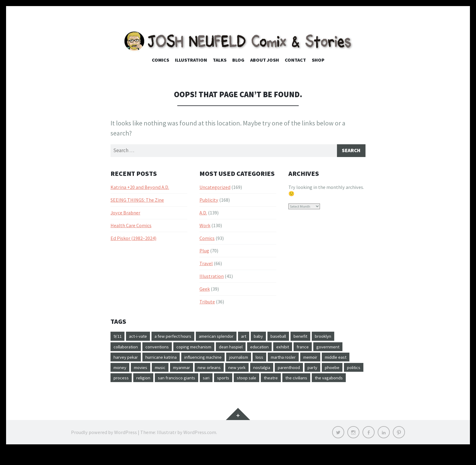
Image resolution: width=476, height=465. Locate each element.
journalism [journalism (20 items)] (287, 359)
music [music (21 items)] (221, 370)
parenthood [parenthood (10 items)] (126, 381)
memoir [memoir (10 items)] (122, 370)
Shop (318, 60)
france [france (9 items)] (322, 348)
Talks (220, 60)
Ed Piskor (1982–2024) (133, 239)
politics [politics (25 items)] (197, 381)
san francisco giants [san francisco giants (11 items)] (281, 381)
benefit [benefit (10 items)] (319, 337)
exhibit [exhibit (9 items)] (301, 348)
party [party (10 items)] (152, 381)
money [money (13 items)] (178, 370)
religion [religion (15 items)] (244, 381)
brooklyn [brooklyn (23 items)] (343, 337)
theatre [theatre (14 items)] (151, 392)
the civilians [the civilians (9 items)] (179, 392)
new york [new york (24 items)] (306, 370)
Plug (204, 252)
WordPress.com (200, 447)
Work (205, 226)
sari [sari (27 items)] (313, 381)
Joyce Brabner (125, 214)
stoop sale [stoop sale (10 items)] (124, 392)
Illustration (191, 60)
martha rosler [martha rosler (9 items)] (336, 359)
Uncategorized (215, 188)
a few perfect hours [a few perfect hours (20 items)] (179, 337)
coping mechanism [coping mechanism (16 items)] (203, 348)
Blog (238, 60)
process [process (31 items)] (220, 381)
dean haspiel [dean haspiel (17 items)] (244, 348)
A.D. (203, 214)
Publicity (209, 201)
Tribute (207, 303)
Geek (205, 290)
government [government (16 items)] (127, 359)
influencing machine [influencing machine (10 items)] (247, 359)
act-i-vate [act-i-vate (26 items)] (141, 337)
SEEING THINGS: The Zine (137, 201)
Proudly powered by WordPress (104, 447)
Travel (206, 264)
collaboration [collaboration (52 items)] (128, 348)
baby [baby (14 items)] (273, 337)
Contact (295, 60)
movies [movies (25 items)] (200, 370)
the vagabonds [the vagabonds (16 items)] (215, 392)
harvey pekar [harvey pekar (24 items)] (161, 359)
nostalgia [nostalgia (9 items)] (333, 370)
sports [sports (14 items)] (331, 381)
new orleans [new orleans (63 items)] (276, 370)
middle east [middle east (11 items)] (150, 370)
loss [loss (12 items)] (310, 359)
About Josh (265, 60)
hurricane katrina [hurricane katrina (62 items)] (200, 359)
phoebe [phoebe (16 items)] (173, 381)
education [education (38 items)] (275, 348)
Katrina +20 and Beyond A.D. (140, 188)
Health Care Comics (131, 226)
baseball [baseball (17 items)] (294, 337)
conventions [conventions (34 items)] (163, 348)
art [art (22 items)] (257, 337)
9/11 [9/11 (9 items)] (118, 337)
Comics (160, 60)
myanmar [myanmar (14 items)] (245, 370)
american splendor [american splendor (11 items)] (226, 337)
